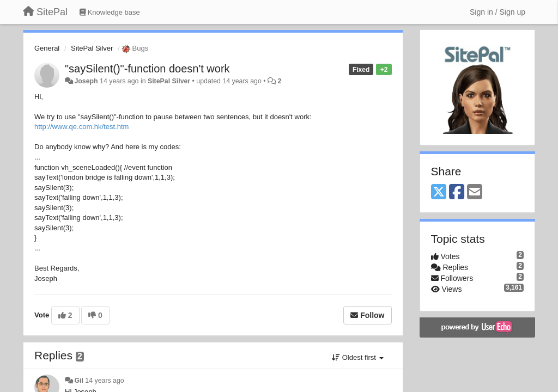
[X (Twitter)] (439, 192)
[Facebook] (457, 192)
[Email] (475, 192)
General (47, 48)
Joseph (86, 81)
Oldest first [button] (357, 357)
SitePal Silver (92, 48)
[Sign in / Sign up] (498, 12)
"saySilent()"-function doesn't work (147, 69)
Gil (78, 381)
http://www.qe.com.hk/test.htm (81, 127)
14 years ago (104, 381)
